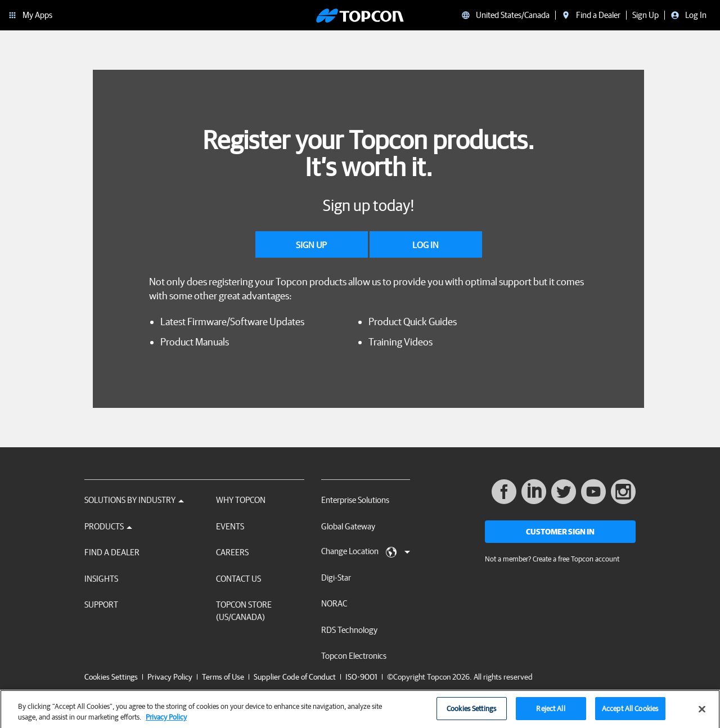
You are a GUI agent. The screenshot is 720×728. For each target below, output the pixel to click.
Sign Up (311, 245)
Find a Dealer (112, 552)
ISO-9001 (361, 677)
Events (230, 526)
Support (101, 605)
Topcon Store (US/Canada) (244, 610)
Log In (426, 245)
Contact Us (238, 579)
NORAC (334, 603)
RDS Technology (349, 630)
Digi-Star (336, 578)
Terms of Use (223, 677)
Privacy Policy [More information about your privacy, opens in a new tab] (166, 721)
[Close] (702, 713)
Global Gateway (348, 526)
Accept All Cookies (630, 713)
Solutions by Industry (134, 500)
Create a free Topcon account (576, 559)
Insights (101, 579)
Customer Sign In (560, 532)
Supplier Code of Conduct (295, 677)
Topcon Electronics (354, 656)
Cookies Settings (111, 677)
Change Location (366, 552)
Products (108, 526)
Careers (232, 552)
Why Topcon (241, 500)
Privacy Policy (170, 677)
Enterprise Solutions (355, 500)
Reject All (550, 713)
